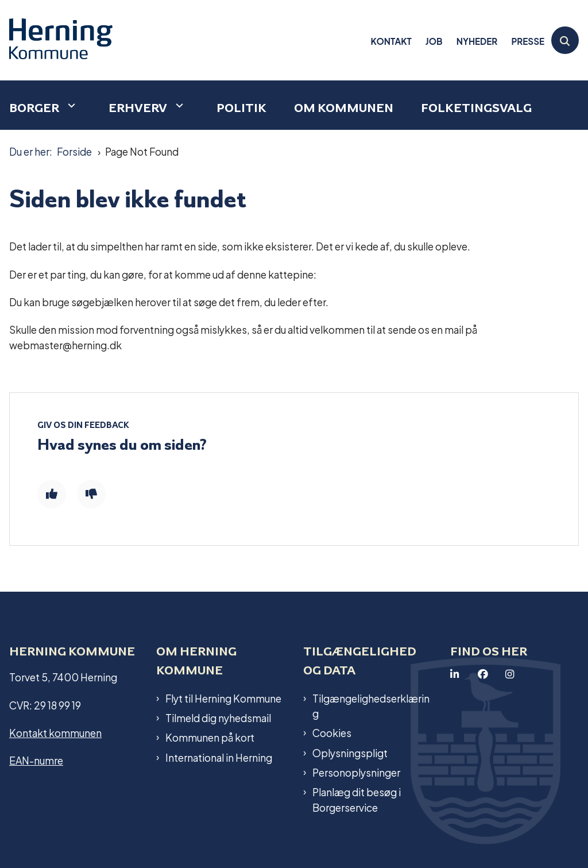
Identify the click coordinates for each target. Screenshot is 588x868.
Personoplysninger (356, 772)
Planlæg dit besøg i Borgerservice (357, 799)
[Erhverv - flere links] (178, 105)
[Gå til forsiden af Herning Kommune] (56, 40)
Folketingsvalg (476, 108)
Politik (241, 108)
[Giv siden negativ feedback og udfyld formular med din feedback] (91, 494)
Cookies (332, 732)
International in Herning (219, 757)
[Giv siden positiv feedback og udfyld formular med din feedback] (52, 494)
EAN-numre (36, 760)
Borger (34, 108)
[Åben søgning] (565, 40)
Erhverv (138, 108)
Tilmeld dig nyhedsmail (218, 717)
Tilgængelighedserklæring (371, 706)
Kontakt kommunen (55, 732)
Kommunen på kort (210, 737)
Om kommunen (344, 108)
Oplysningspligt (350, 753)
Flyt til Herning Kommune (223, 698)
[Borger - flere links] (70, 105)
